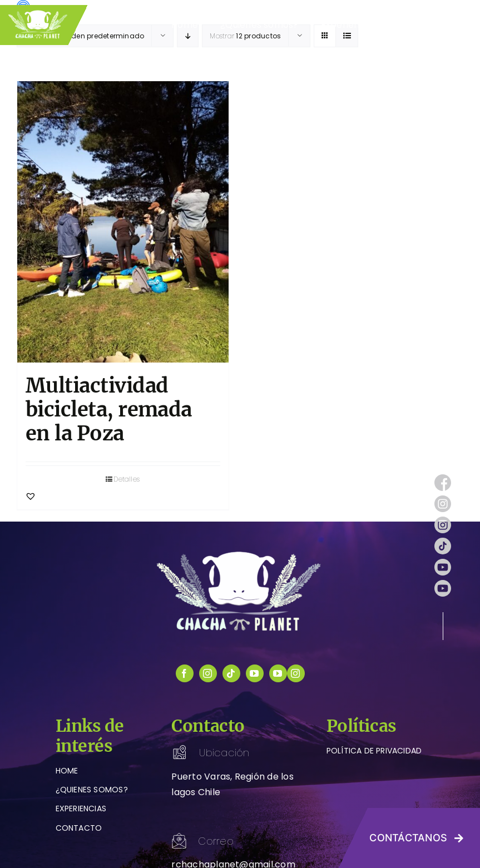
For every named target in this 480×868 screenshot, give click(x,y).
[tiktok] (231, 673)
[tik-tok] (443, 542)
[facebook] (185, 673)
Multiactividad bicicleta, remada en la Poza (109, 410)
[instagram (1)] (443, 500)
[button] (31, 496)
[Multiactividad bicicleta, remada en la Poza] (123, 222)
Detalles (127, 479)
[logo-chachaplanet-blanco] (240, 554)
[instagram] (208, 673)
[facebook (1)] (443, 478)
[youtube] (255, 673)
